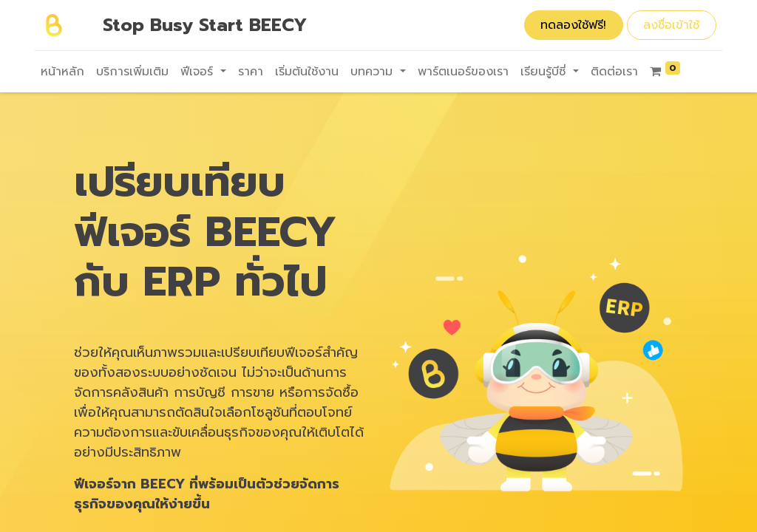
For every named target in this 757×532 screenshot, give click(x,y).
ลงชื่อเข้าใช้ (671, 25)
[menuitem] (62, 72)
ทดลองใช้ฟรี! (573, 25)
